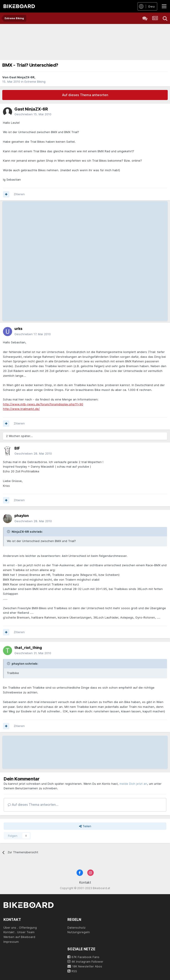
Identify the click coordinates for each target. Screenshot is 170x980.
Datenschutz (76, 927)
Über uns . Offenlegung (20, 927)
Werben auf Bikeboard (19, 937)
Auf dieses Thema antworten (85, 95)
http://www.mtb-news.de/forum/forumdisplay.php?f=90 (43, 404)
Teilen (85, 826)
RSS (72, 971)
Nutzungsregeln (79, 932)
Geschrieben (33, 114)
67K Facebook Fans (83, 957)
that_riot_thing (28, 648)
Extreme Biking (35, 82)
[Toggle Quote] (9, 532)
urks (18, 329)
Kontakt (85, 882)
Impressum (11, 942)
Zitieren (19, 194)
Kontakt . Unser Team (19, 932)
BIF (17, 448)
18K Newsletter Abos (85, 966)
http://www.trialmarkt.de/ (21, 409)
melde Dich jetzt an (133, 784)
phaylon (22, 516)
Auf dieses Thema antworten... (33, 805)
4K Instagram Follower (85, 962)
